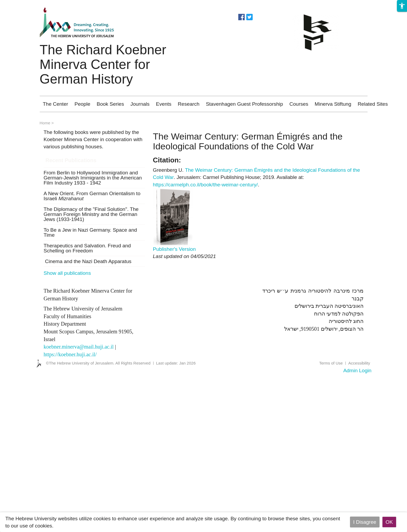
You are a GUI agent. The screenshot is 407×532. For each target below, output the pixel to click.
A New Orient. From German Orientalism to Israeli (92, 196)
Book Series (110, 104)
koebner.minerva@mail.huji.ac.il (79, 347)
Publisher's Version (174, 249)
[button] (402, 6)
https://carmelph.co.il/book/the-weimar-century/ (205, 185)
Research (189, 104)
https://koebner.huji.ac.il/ (70, 354)
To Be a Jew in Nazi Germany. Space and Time (90, 232)
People (82, 104)
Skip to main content (23, 4)
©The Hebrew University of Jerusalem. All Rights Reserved (98, 363)
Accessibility (359, 363)
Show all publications (67, 273)
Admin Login (357, 371)
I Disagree (365, 522)
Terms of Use (331, 363)
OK (389, 522)
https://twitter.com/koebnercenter (249, 17)
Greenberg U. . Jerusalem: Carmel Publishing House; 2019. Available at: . (257, 177)
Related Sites (373, 104)
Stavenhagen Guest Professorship (244, 104)
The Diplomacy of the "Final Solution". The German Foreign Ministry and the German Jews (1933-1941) (91, 214)
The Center (56, 104)
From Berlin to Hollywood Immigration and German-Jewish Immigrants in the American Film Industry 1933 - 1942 (93, 178)
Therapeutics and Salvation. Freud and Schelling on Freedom (87, 248)
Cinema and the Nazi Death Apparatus (88, 261)
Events (164, 104)
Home (45, 123)
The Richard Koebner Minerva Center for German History (103, 64)
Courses (299, 104)
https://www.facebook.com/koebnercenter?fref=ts (241, 17)
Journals (140, 104)
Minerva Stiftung (333, 104)
